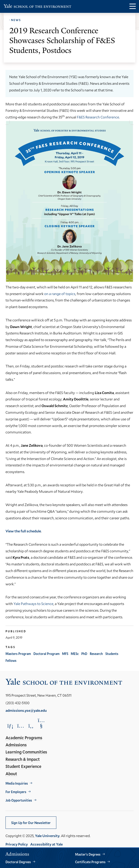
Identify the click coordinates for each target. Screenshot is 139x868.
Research (96, 654)
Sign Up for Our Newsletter (31, 823)
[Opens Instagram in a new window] (21, 726)
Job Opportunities (19, 800)
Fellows (11, 661)
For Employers (16, 792)
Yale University (47, 836)
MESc (75, 654)
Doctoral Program (46, 654)
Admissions (16, 745)
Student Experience (23, 766)
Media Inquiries (17, 783)
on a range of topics (60, 294)
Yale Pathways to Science (33, 604)
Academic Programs (24, 738)
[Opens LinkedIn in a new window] (10, 726)
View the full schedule (23, 531)
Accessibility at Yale (46, 844)
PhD (84, 654)
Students (112, 654)
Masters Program (18, 654)
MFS (65, 654)
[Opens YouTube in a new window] (41, 723)
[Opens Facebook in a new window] (31, 726)
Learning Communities (26, 752)
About (11, 774)
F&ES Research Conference (98, 117)
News (16, 20)
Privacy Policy (17, 844)
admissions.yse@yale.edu (26, 710)
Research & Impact (23, 759)
